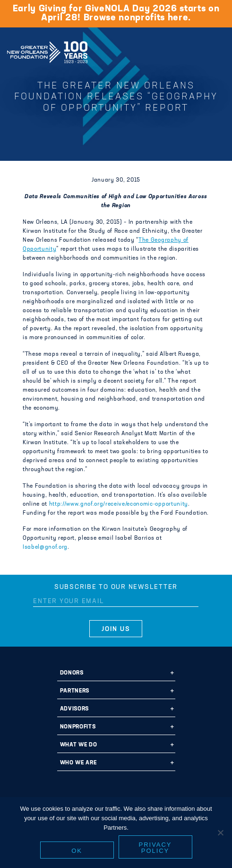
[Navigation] (217, 51)
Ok (77, 851)
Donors (72, 673)
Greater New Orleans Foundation (47, 49)
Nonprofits (78, 727)
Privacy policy (155, 848)
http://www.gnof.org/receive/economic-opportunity (119, 504)
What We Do (79, 745)
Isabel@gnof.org (45, 547)
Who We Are (78, 763)
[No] (220, 833)
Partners (75, 691)
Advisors (74, 709)
